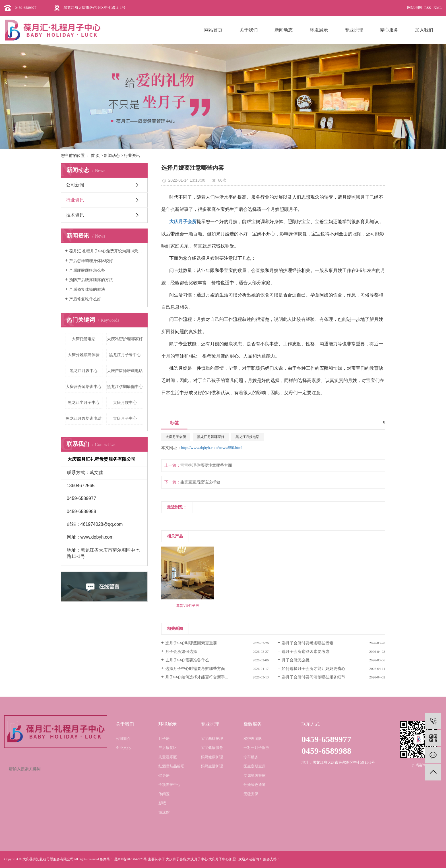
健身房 (164, 775)
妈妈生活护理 (212, 766)
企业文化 (123, 748)
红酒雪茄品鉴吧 (171, 766)
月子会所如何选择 (181, 652)
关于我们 (249, 30)
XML (438, 8)
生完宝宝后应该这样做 (200, 482)
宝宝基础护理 (212, 739)
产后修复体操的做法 (87, 289)
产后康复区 (168, 748)
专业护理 (354, 30)
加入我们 (424, 30)
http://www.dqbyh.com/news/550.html (212, 448)
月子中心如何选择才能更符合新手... (197, 677)
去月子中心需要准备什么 (187, 660)
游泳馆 (164, 812)
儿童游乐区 (168, 757)
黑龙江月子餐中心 (125, 355)
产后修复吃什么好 (85, 299)
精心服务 (389, 30)
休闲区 (164, 794)
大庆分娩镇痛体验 (84, 355)
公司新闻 (75, 185)
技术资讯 (75, 215)
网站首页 (213, 30)
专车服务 (251, 757)
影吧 (162, 803)
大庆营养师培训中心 (84, 387)
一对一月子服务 (256, 748)
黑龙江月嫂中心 (84, 371)
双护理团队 (253, 739)
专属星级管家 (255, 775)
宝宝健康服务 (212, 748)
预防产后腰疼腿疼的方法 (91, 280)
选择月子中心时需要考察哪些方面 (195, 669)
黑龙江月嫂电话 (247, 437)
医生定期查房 (255, 766)
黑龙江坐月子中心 (84, 403)
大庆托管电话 (84, 339)
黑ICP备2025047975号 (131, 859)
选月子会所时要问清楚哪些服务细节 (313, 677)
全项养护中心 (170, 785)
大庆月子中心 (125, 419)
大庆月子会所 (176, 437)
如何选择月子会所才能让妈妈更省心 (313, 669)
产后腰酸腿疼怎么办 (87, 270)
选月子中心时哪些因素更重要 (191, 643)
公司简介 (123, 739)
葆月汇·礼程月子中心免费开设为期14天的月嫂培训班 (106, 251)
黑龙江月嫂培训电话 (84, 419)
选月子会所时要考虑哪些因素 (307, 643)
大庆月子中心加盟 (222, 859)
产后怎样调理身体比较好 (91, 261)
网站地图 (415, 8)
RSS (428, 8)
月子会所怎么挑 (296, 660)
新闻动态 (284, 30)
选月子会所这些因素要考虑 (305, 652)
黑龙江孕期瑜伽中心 (125, 387)
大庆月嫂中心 (125, 403)
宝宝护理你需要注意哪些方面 (206, 465)
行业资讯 (132, 156)
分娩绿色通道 (255, 785)
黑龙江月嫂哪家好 (211, 437)
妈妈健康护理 (212, 757)
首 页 (95, 156)
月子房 (164, 739)
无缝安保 (251, 794)
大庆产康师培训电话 (125, 371)
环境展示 (319, 30)
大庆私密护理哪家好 (125, 339)
